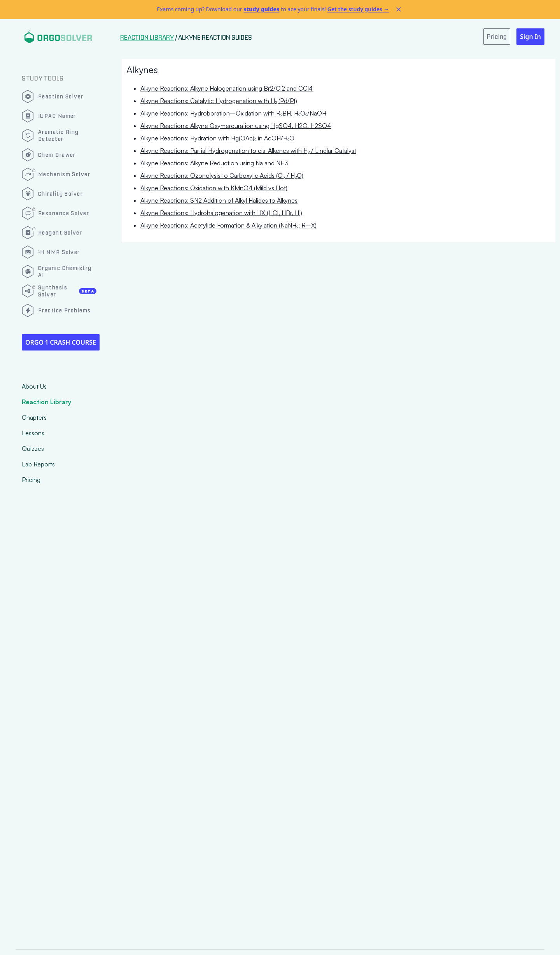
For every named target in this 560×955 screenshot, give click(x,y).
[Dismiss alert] (399, 9)
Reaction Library (46, 402)
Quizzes (33, 449)
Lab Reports (38, 464)
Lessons (33, 433)
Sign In (530, 37)
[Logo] (58, 36)
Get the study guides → (358, 9)
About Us (34, 386)
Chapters (34, 417)
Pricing (31, 480)
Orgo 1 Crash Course (61, 342)
